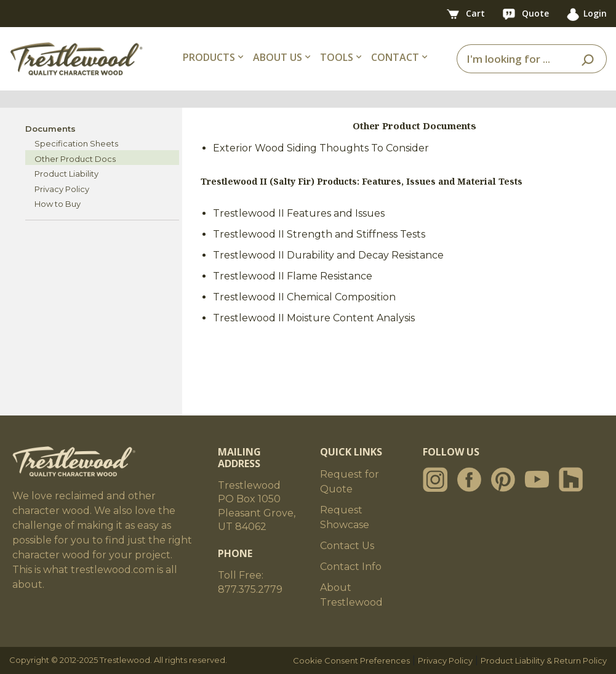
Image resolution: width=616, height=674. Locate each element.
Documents (50, 129)
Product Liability (66, 174)
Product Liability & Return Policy (544, 660)
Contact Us (347, 546)
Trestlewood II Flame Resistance (293, 276)
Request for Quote (350, 482)
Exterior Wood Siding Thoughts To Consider (321, 148)
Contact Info (351, 567)
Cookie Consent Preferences (351, 660)
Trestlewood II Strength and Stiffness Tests (319, 234)
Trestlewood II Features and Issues (299, 213)
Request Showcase (345, 517)
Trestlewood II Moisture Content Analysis (314, 318)
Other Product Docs (75, 159)
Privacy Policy (62, 189)
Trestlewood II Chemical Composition (304, 297)
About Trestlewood (351, 595)
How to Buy (58, 204)
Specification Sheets (76, 143)
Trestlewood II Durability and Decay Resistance (328, 255)
